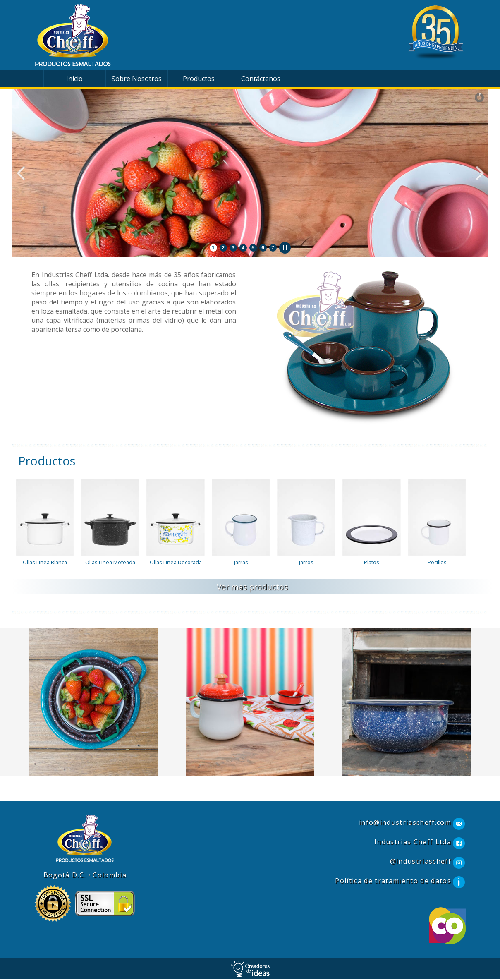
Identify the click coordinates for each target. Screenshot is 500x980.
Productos (199, 79)
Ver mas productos (252, 587)
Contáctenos (261, 79)
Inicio (74, 79)
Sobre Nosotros (137, 79)
